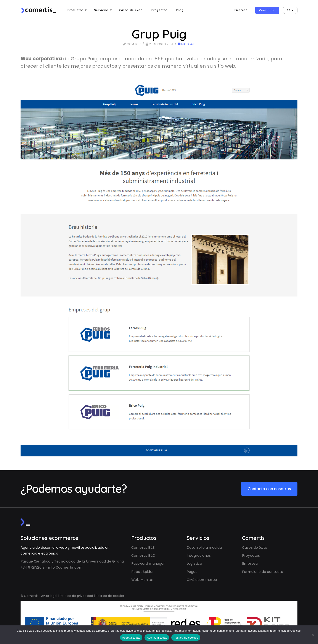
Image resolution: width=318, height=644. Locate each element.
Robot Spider (143, 572)
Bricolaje (186, 44)
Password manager (148, 563)
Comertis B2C (143, 556)
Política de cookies (110, 596)
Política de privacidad (76, 596)
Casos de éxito (255, 548)
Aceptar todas (131, 638)
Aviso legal (49, 596)
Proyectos (251, 556)
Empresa (250, 563)
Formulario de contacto (263, 572)
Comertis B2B (143, 548)
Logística (194, 563)
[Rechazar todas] (313, 635)
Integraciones (199, 556)
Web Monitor (143, 580)
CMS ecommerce (202, 580)
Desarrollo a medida (204, 548)
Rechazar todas (157, 638)
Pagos (192, 572)
